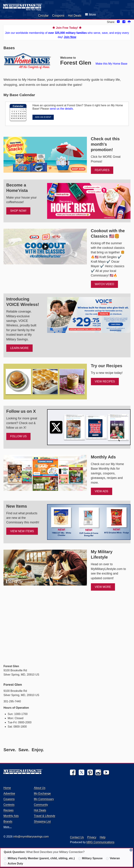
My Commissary (44, 799)
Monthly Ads (11, 816)
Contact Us (77, 837)
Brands (8, 822)
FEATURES (102, 170)
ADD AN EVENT (43, 117)
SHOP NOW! (18, 211)
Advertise (9, 793)
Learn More (19, 348)
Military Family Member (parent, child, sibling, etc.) (39, 858)
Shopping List (42, 822)
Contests (9, 805)
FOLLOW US (18, 436)
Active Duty (13, 864)
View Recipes (105, 381)
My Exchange (42, 793)
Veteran (113, 858)
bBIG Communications (100, 842)
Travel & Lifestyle (44, 816)
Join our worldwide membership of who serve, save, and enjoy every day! (67, 32)
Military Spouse (90, 858)
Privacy (92, 837)
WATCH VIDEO (104, 284)
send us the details (61, 109)
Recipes (9, 810)
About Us (40, 788)
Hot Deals (75, 16)
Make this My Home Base (111, 64)
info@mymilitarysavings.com (31, 837)
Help (103, 837)
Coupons (58, 16)
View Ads (101, 491)
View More (103, 587)
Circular (43, 16)
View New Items (22, 531)
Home (7, 788)
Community (41, 805)
